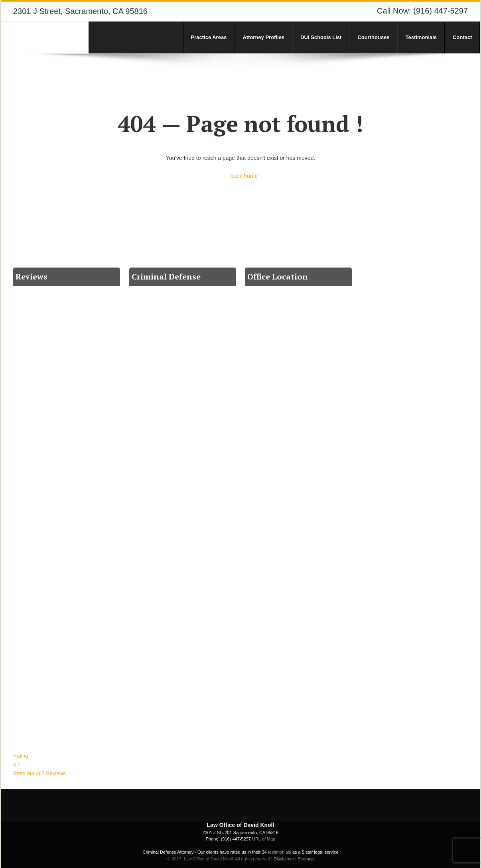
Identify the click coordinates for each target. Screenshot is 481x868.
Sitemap (306, 859)
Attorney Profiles (263, 37)
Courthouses (373, 37)
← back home (240, 176)
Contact (462, 37)
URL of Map (264, 839)
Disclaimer (284, 859)
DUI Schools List (321, 37)
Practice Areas (209, 37)
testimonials (280, 852)
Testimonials (421, 37)
